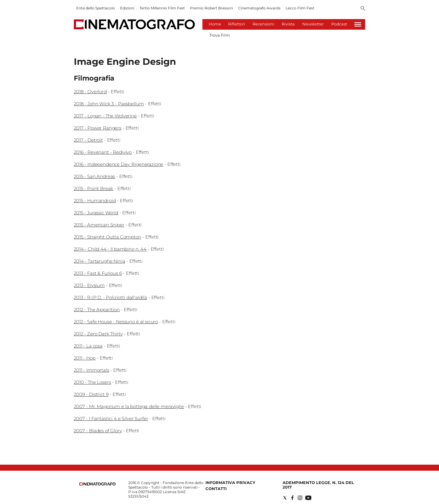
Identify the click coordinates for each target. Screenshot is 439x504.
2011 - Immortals (92, 370)
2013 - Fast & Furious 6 (98, 273)
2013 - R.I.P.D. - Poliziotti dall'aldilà (110, 297)
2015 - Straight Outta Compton (108, 237)
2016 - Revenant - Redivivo (103, 152)
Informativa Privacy (230, 483)
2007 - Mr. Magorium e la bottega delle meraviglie (129, 406)
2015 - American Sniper (99, 225)
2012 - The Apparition (97, 310)
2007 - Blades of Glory (98, 431)
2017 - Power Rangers (98, 128)
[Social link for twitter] (285, 498)
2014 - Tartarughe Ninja (100, 261)
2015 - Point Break (93, 188)
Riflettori (237, 24)
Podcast (339, 24)
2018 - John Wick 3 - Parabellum (109, 104)
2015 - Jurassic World (96, 213)
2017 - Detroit (88, 140)
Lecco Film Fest (300, 8)
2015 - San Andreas (94, 176)
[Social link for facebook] (292, 498)
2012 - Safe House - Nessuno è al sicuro (116, 322)
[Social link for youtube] (308, 498)
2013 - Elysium (89, 285)
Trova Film (220, 35)
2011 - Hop (85, 358)
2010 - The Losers (92, 382)
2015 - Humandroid (95, 201)
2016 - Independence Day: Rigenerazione (118, 164)
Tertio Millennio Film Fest (162, 8)
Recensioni (264, 24)
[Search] (363, 9)
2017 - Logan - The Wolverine (105, 116)
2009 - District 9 (91, 394)
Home (215, 24)
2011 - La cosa (88, 346)
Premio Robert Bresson (211, 8)
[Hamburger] (358, 24)
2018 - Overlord (90, 92)
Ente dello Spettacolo (96, 8)
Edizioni (127, 8)
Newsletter (313, 24)
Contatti (216, 489)
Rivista (288, 24)
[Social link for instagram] (300, 498)
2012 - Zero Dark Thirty (98, 334)
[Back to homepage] (97, 484)
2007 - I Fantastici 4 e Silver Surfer (111, 418)
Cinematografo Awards (259, 8)
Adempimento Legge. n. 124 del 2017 (318, 485)
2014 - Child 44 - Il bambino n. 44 (110, 249)
